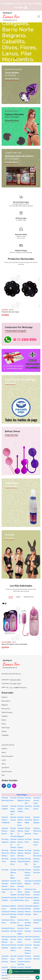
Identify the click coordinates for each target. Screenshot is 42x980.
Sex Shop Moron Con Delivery (5, 853)
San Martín (5, 768)
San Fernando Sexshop (37, 892)
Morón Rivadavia (7, 756)
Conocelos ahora (11, 162)
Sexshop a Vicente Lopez (37, 801)
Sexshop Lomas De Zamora (28, 959)
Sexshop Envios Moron (21, 939)
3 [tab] (19, 58)
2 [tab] (18, 58)
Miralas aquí (10, 538)
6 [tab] (25, 58)
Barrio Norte (6, 701)
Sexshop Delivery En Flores (37, 831)
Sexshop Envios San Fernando (37, 939)
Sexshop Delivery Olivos (13, 862)
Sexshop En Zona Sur (13, 939)
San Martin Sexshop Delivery (5, 884)
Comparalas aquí (11, 435)
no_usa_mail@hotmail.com (17, 688)
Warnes (4, 731)
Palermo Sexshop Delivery (13, 914)
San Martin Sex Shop (21, 892)
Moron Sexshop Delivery (28, 923)
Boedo (4, 720)
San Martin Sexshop (21, 884)
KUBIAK (11, 310)
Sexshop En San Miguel (21, 931)
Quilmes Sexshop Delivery (36, 900)
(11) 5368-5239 (15, 684)
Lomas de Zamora (8, 745)
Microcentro (6, 709)
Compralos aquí (11, 487)
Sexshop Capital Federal (21, 809)
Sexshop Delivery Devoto (5, 831)
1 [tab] (16, 59)
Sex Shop (5, 870)
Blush (11, 597)
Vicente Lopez (7, 772)
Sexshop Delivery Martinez (21, 853)
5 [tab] (23, 58)
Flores (4, 724)
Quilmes (4, 749)
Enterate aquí (10, 383)
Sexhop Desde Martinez (28, 831)
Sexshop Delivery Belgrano (37, 820)
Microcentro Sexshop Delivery (6, 939)
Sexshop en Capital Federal (29, 892)
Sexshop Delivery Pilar (28, 862)
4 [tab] (21, 58)
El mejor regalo (11, 357)
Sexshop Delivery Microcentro (38, 853)
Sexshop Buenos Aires (28, 801)
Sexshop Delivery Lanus (36, 842)
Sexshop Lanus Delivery (13, 959)
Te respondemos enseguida (16, 331)
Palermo (5, 697)
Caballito (5, 716)
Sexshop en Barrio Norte (14, 884)
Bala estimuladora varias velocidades (15, 644)
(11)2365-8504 (15, 680)
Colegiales (5, 735)
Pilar (3, 775)
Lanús (4, 760)
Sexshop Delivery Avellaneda (6, 820)
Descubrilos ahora (12, 79)
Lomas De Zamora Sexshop (5, 959)
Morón (4, 753)
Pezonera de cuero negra (10, 312)
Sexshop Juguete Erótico (13, 948)
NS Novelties (29, 597)
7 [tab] (27, 58)
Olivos (4, 764)
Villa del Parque (7, 712)
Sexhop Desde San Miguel (28, 820)
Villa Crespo (6, 728)
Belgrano (5, 705)
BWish (18, 597)
